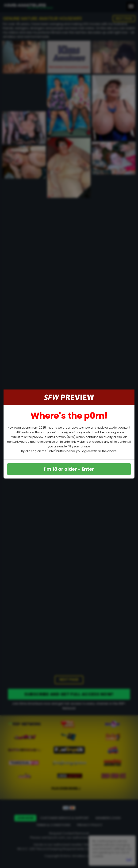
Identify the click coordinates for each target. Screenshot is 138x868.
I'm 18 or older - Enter (69, 469)
